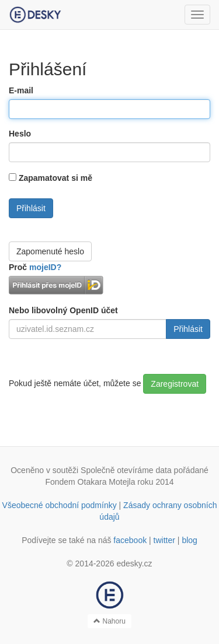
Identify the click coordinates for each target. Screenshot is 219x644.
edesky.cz (134, 563)
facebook (130, 540)
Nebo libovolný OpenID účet (63, 310)
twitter (164, 540)
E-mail (21, 90)
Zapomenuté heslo (50, 251)
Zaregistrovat (175, 384)
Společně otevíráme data (126, 470)
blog (189, 540)
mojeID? (45, 267)
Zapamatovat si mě (55, 178)
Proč (35, 267)
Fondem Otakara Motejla (90, 482)
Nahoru (109, 621)
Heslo (20, 134)
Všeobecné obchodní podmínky (60, 505)
